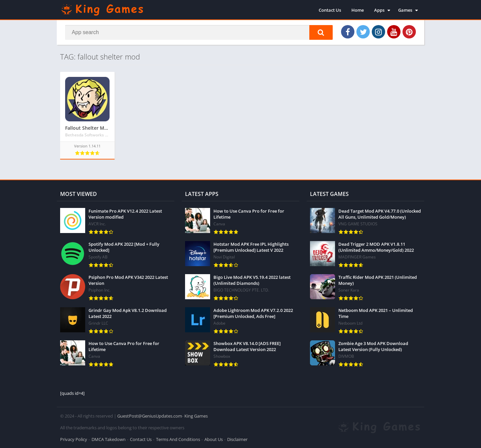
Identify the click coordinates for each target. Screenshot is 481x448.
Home (358, 10)
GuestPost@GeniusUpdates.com (150, 416)
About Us (214, 439)
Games (405, 10)
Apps (379, 10)
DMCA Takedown (109, 439)
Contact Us (330, 10)
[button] (321, 32)
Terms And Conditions (178, 439)
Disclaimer (237, 439)
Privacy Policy (74, 439)
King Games (196, 416)
